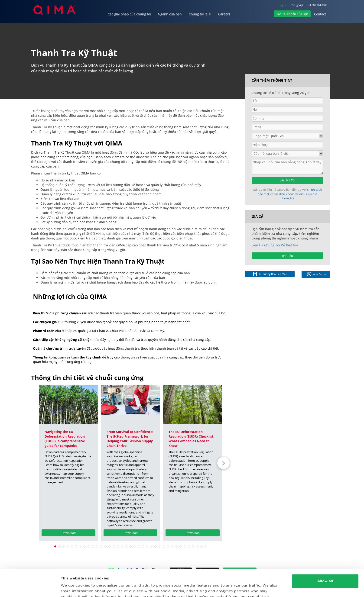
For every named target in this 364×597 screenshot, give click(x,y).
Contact (320, 14)
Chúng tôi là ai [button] (200, 14)
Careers (224, 14)
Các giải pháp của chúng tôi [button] (129, 14)
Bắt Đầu (288, 256)
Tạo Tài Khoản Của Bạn (292, 14)
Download (69, 533)
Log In (282, 5)
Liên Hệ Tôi (287, 180)
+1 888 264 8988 (318, 5)
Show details (72, 588)
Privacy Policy (168, 575)
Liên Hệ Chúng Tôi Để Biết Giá (275, 245)
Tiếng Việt (297, 5)
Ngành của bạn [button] (170, 14)
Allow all (325, 554)
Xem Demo (316, 274)
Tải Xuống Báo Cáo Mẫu (270, 274)
